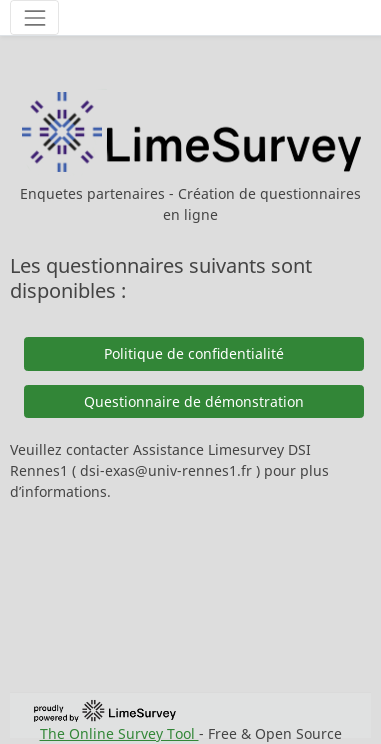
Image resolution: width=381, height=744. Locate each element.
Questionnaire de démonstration (194, 401)
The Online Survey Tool (119, 733)
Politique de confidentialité (194, 353)
